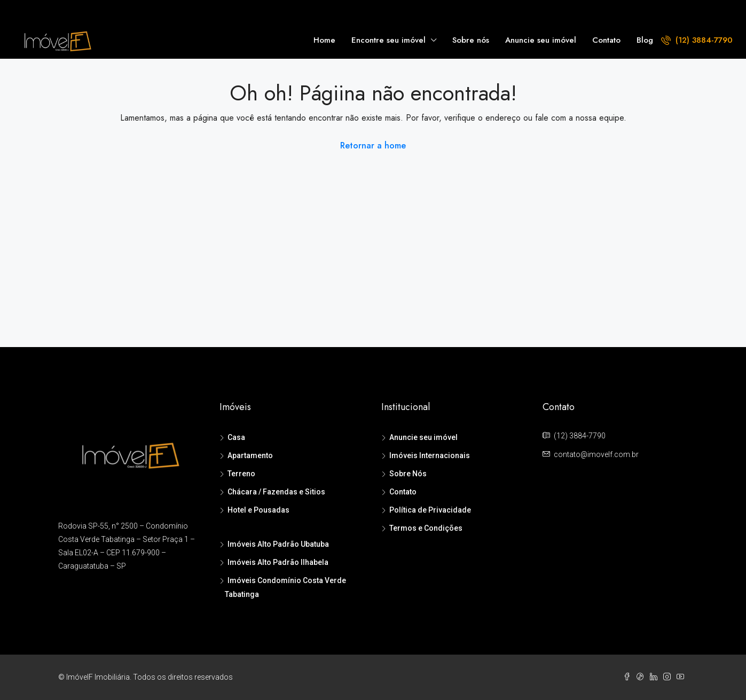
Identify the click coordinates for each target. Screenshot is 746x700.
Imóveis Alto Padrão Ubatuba (278, 544)
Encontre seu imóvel (388, 40)
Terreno (241, 474)
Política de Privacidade (430, 510)
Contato (606, 40)
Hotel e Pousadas (258, 510)
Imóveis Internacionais (430, 455)
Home (324, 40)
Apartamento (250, 455)
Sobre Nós (408, 474)
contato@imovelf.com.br (596, 454)
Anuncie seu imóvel (541, 40)
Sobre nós (471, 40)
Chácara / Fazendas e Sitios (276, 492)
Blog (645, 40)
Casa (236, 437)
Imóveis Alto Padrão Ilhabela (278, 562)
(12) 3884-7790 (697, 40)
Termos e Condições (426, 528)
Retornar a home (373, 145)
